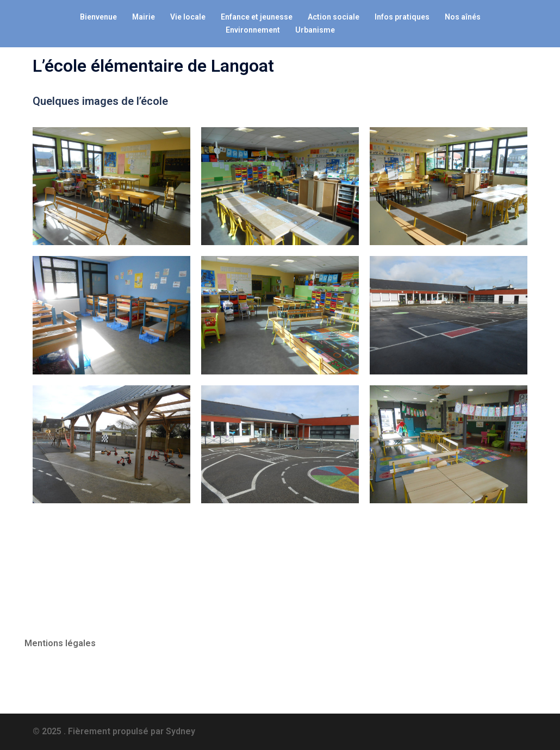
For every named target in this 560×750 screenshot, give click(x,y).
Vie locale (188, 17)
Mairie (144, 17)
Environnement (253, 30)
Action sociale (334, 17)
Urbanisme (315, 30)
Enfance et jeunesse (257, 17)
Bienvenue (98, 17)
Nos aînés (463, 17)
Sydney (181, 731)
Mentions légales (60, 643)
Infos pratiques (402, 17)
